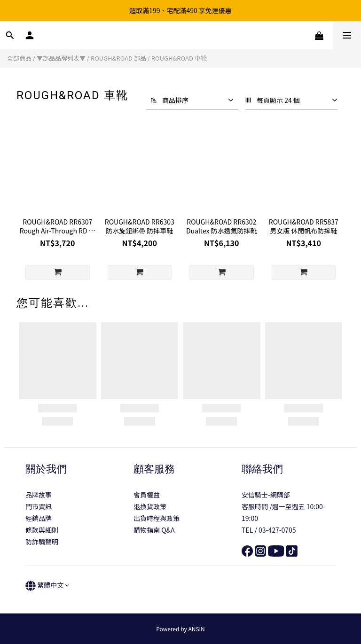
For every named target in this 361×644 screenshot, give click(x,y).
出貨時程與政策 (157, 518)
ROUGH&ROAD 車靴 (179, 58)
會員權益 (147, 495)
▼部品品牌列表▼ (61, 58)
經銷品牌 (39, 518)
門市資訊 (39, 506)
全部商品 (19, 58)
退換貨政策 (150, 506)
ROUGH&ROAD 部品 (118, 58)
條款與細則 (42, 530)
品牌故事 (39, 495)
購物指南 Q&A (154, 530)
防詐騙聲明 (42, 542)
